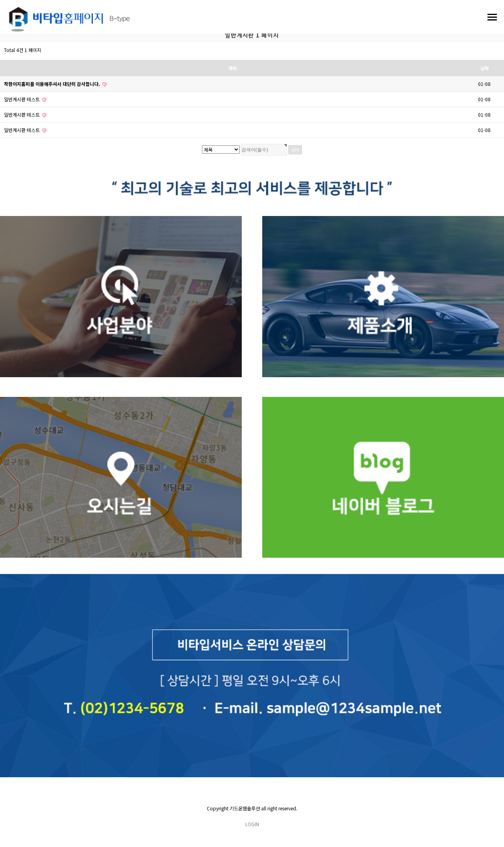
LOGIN (252, 824)
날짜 (484, 68)
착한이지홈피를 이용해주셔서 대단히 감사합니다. (55, 84)
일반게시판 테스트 (25, 99)
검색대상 (0, 42)
